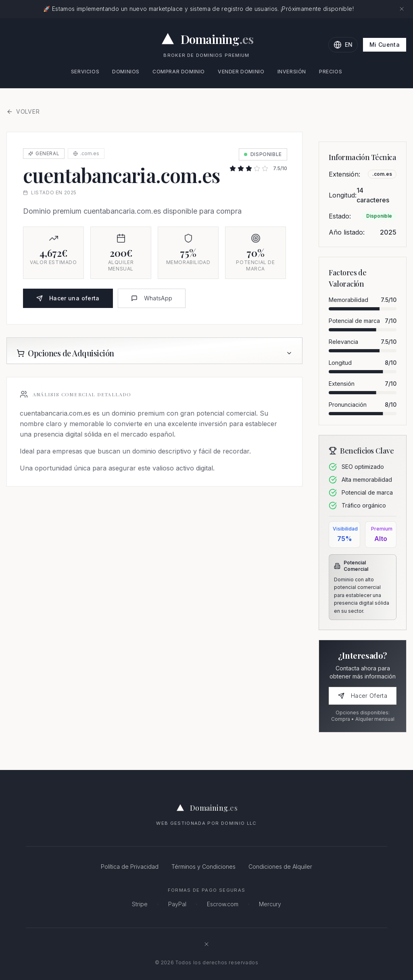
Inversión (292, 72)
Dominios (126, 72)
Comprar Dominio (179, 72)
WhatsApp (152, 298)
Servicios (85, 72)
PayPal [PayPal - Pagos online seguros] (177, 904)
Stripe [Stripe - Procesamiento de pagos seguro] (140, 904)
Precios (331, 72)
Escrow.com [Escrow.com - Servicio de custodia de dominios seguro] (223, 904)
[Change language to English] (343, 45)
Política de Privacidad (130, 867)
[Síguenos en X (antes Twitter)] (206, 944)
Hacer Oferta (363, 696)
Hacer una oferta (68, 298)
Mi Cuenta (385, 45)
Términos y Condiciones (203, 867)
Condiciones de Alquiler (280, 867)
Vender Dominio (241, 72)
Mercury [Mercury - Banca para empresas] (270, 904)
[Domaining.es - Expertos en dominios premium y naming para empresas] (207, 39)
